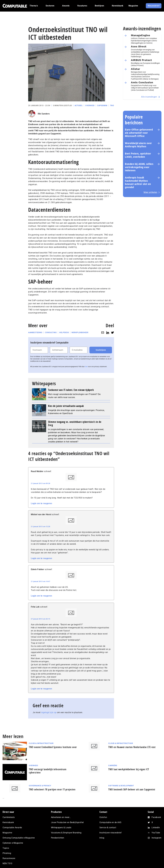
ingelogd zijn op (49, 712)
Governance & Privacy (40, 786)
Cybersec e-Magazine (13, 843)
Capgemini (102, 105)
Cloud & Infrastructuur (41, 743)
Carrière (113, 765)
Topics (6, 848)
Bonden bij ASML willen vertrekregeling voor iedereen (139, 167)
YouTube (156, 833)
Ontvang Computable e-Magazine (19, 838)
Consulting (51, 332)
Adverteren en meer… (61, 817)
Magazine (7, 833)
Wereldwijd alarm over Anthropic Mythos (138, 145)
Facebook (156, 817)
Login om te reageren (41, 503)
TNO (112, 105)
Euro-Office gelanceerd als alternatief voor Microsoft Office (139, 133)
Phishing (7, 853)
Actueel (79, 105)
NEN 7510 (7, 863)
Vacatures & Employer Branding (66, 833)
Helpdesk (64, 332)
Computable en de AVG (110, 822)
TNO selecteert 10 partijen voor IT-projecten (52, 789)
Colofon (103, 817)
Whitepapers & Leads (61, 828)
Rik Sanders (44, 114)
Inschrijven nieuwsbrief (111, 833)
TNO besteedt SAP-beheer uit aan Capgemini (132, 789)
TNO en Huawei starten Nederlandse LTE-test (132, 747)
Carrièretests (9, 817)
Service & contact (108, 828)
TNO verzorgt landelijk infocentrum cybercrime (48, 771)
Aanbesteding (35, 332)
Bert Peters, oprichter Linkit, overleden (138, 155)
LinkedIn (156, 828)
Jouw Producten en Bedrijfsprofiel (67, 822)
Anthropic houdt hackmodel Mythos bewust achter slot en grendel (138, 182)
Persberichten (58, 838)
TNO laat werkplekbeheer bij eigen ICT (129, 769)
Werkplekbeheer (80, 332)
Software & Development (121, 786)
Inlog (102, 838)
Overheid (90, 105)
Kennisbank (8, 822)
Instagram (157, 838)
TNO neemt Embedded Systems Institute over (53, 747)
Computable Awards (12, 828)
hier (86, 367)
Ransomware (9, 858)
